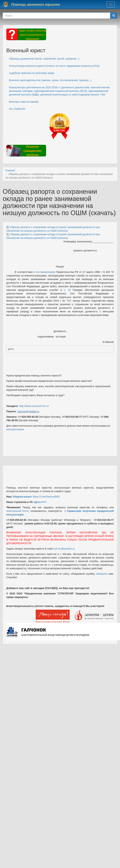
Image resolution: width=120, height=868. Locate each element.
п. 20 (67, 290)
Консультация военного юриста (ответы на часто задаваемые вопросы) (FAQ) (54, 66)
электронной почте (17, 511)
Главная (10, 170)
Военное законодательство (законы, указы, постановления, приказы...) (50, 80)
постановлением (46, 272)
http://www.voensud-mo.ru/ (34, 406)
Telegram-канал (22, 497)
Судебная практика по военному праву (32, 73)
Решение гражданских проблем (32, 151)
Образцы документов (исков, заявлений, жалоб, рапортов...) (44, 59)
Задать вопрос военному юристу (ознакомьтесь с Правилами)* (32, 35)
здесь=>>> (40, 502)
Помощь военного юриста (35, 4)
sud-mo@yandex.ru (28, 411)
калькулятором (15, 429)
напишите (102, 574)
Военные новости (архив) (24, 102)
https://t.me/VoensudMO (46, 497)
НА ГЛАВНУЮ (17, 109)
